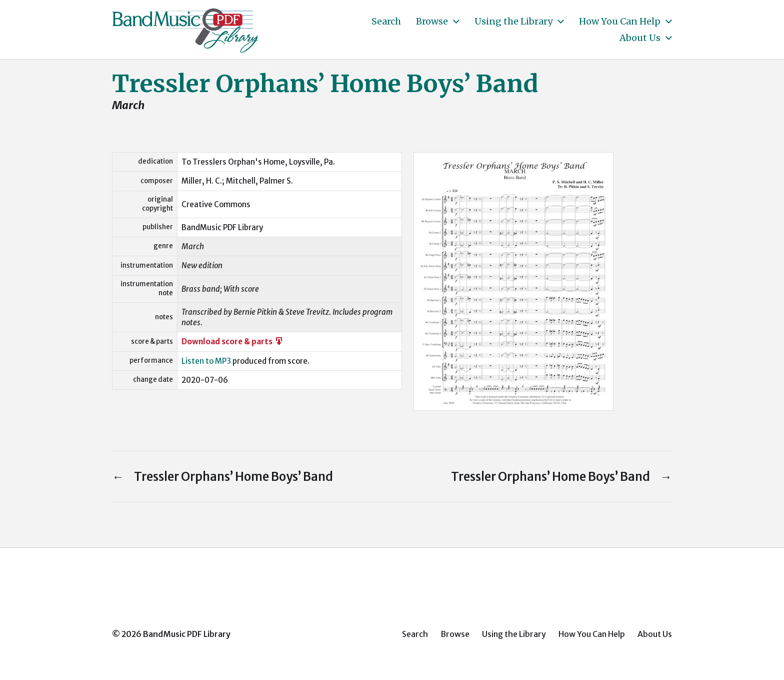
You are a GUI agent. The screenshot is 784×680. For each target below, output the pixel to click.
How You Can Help (620, 22)
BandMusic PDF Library (187, 634)
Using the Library (513, 22)
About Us (640, 38)
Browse (432, 22)
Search (386, 22)
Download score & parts (233, 342)
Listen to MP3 (206, 361)
